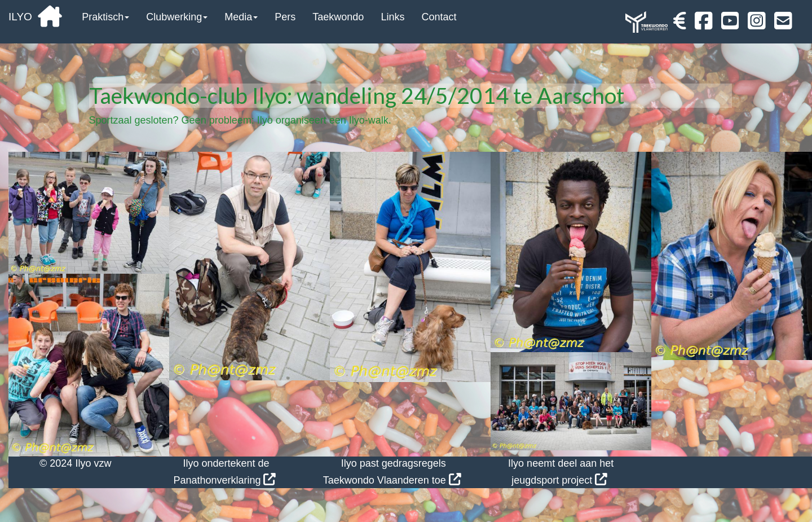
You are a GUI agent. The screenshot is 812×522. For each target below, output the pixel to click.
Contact (439, 17)
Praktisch (105, 17)
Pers (285, 17)
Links (392, 17)
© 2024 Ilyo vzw (75, 463)
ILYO (35, 17)
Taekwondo (338, 17)
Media (241, 17)
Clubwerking (177, 17)
